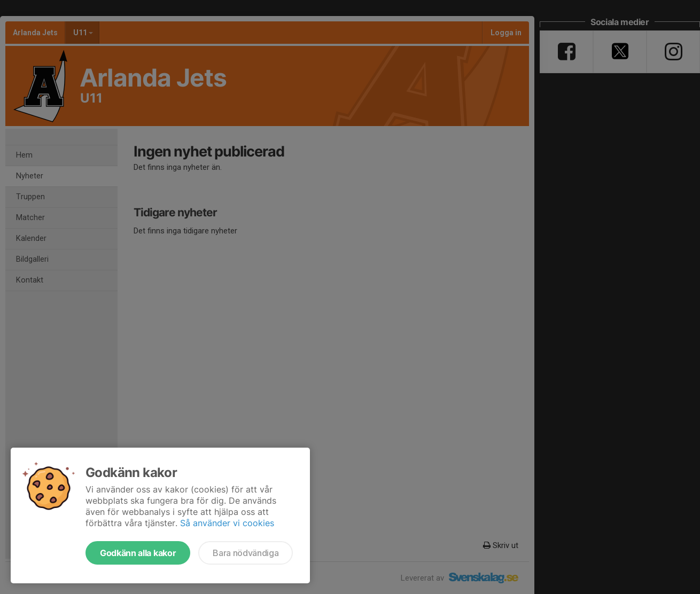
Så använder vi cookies (227, 523)
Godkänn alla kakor (138, 553)
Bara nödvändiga (246, 553)
